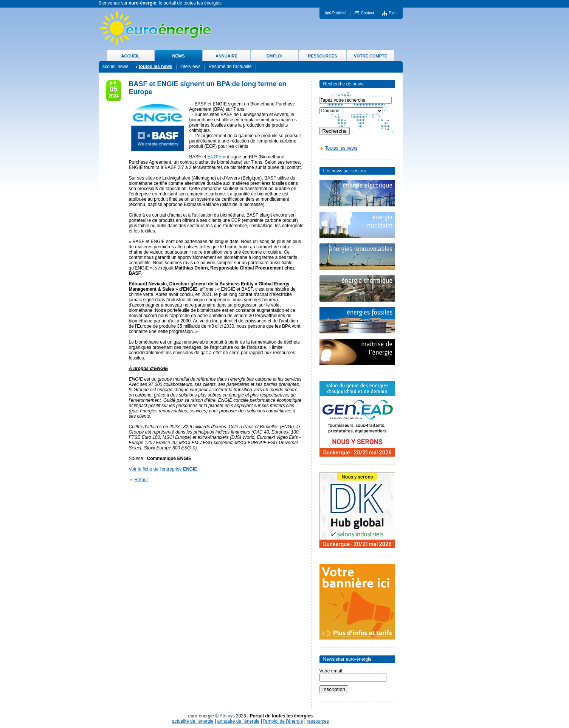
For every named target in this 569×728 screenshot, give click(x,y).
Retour (141, 480)
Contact (367, 13)
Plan (393, 13)
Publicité (340, 13)
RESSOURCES (322, 56)
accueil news (116, 67)
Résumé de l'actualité (230, 67)
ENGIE (215, 157)
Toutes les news (341, 148)
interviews (190, 67)
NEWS (179, 56)
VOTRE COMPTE (371, 56)
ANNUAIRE (226, 56)
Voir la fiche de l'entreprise (163, 469)
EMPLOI (274, 56)
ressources (318, 721)
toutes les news (156, 67)
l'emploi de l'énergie (283, 721)
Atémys (227, 716)
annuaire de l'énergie (239, 721)
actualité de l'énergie (193, 721)
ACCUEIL (131, 56)
